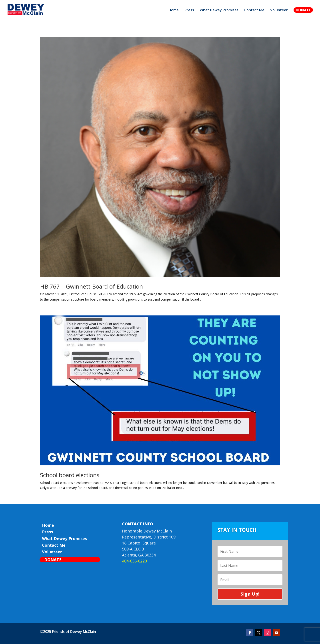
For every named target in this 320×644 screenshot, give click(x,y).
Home (174, 10)
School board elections (70, 475)
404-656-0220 (134, 561)
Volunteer (279, 10)
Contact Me (254, 10)
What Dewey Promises (219, 10)
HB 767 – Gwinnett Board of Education (91, 286)
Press (189, 10)
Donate (303, 10)
